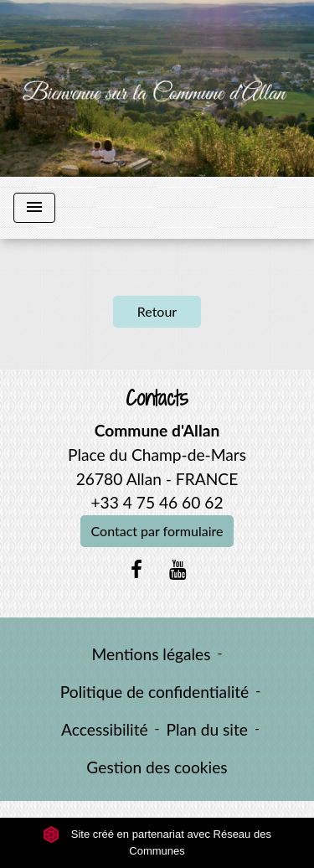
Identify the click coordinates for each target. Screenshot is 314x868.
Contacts (157, 398)
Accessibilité (105, 729)
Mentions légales (152, 654)
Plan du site (207, 729)
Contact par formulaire (157, 531)
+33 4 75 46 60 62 (157, 502)
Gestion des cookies (157, 767)
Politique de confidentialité (154, 692)
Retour (157, 311)
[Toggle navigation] (34, 208)
